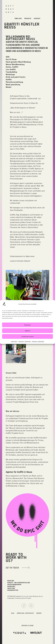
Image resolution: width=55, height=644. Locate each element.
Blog (13, 613)
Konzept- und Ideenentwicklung (19, 583)
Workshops (11, 586)
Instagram (31, 606)
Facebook (24, 606)
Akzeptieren (27, 325)
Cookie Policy (14, 341)
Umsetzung (11, 588)
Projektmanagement (14, 584)
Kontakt (37, 18)
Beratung (11, 581)
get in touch (12, 568)
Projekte (28, 18)
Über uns (18, 18)
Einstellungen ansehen (27, 336)
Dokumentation (13, 590)
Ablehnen (28, 331)
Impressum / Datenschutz (25, 341)
